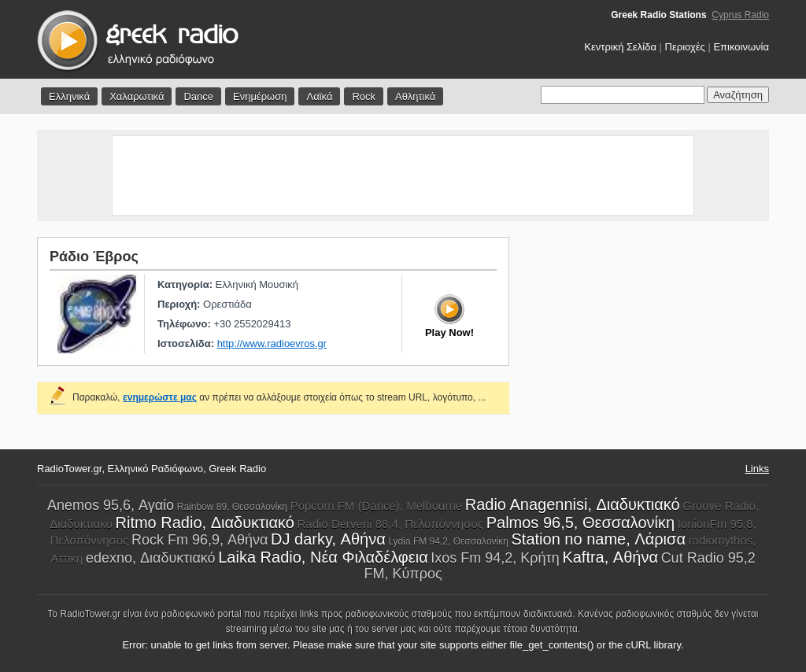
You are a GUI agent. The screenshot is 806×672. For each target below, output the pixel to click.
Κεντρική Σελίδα (620, 47)
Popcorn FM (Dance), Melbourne (376, 506)
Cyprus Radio (740, 15)
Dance (198, 96)
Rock (364, 96)
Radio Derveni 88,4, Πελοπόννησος (391, 524)
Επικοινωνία (741, 47)
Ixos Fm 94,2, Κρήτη (495, 558)
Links (757, 469)
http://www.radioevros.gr (272, 343)
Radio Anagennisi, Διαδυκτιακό (573, 504)
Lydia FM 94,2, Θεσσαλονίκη (448, 541)
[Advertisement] (403, 175)
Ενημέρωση (260, 96)
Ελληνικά (69, 96)
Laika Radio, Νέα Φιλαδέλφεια (323, 557)
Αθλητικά (415, 96)
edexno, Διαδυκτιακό (151, 558)
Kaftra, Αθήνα (610, 557)
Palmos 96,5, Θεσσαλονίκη (580, 522)
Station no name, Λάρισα (599, 539)
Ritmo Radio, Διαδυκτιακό (205, 522)
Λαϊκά (319, 96)
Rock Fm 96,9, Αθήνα (200, 540)
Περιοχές (685, 47)
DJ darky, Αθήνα (328, 539)
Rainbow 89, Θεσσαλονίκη (232, 507)
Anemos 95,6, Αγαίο (111, 505)
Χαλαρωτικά (137, 96)
